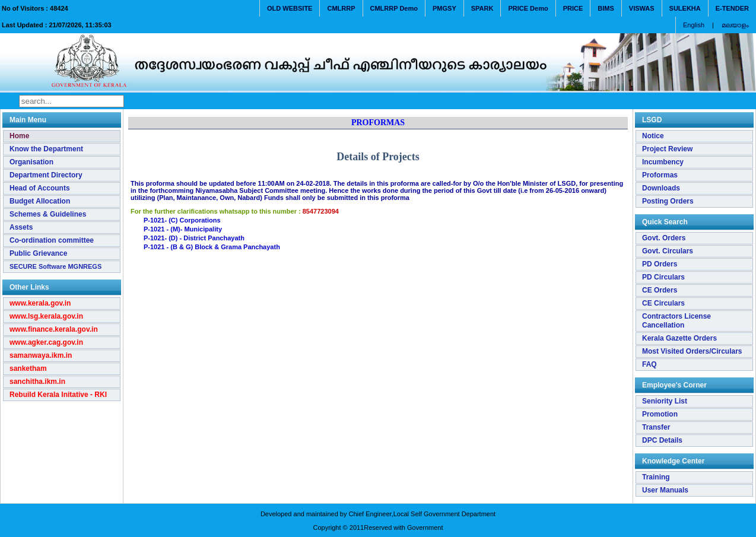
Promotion (660, 414)
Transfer (656, 427)
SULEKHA (685, 8)
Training (656, 477)
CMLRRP (341, 8)
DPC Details (662, 440)
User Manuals (665, 490)
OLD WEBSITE (290, 8)
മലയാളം (735, 25)
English (694, 25)
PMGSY (444, 8)
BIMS (606, 8)
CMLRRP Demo (394, 8)
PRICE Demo (528, 8)
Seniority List (665, 401)
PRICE (573, 8)
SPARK (482, 8)
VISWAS (642, 8)
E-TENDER (732, 8)
